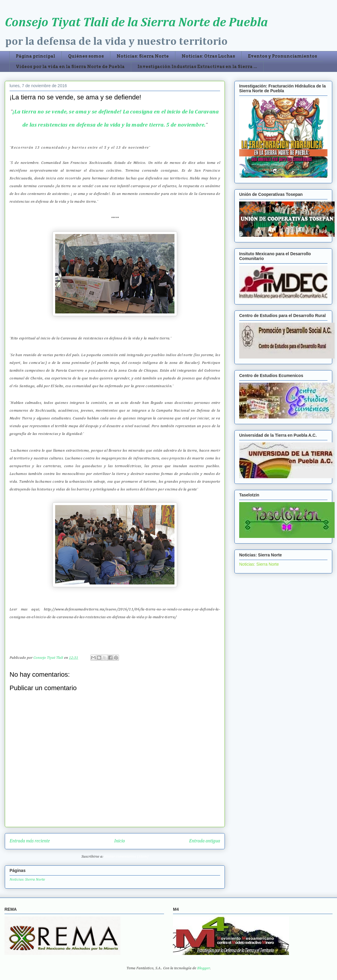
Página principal (35, 56)
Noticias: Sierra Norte (143, 56)
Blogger (204, 968)
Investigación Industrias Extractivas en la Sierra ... (197, 67)
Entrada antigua (205, 841)
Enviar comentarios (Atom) (126, 857)
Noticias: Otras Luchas (208, 56)
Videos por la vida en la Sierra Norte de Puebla (70, 67)
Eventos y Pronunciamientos (282, 56)
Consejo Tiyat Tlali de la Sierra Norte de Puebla (136, 23)
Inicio (120, 841)
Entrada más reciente (30, 841)
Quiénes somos (86, 56)
